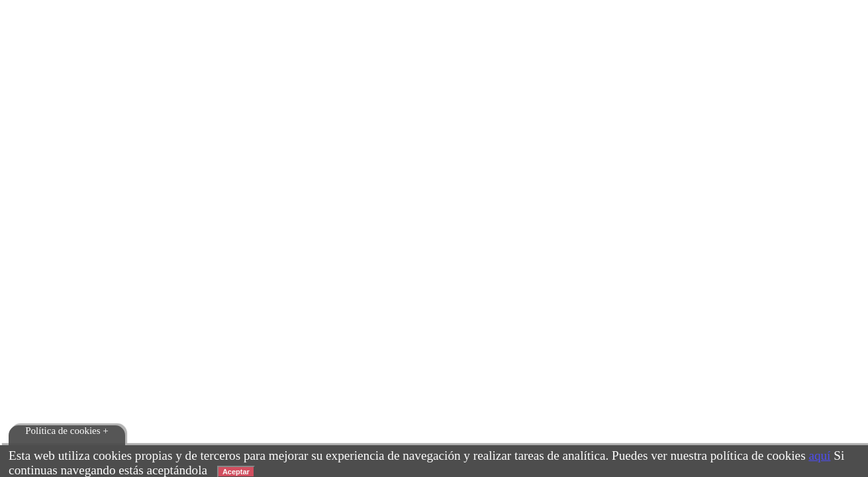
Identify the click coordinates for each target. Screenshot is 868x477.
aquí (819, 455)
